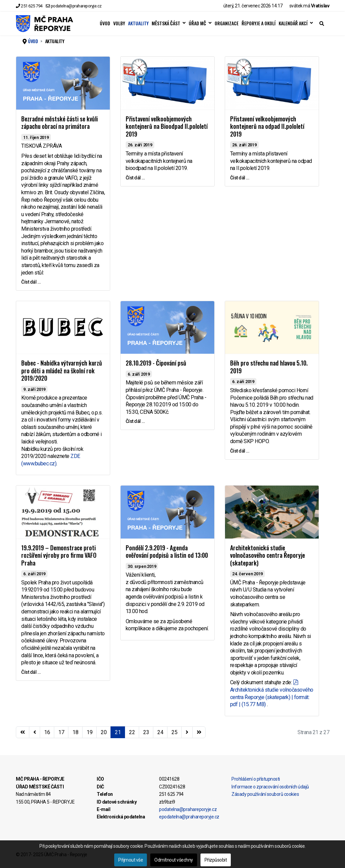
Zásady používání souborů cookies (265, 794)
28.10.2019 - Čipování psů (156, 363)
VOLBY (119, 23)
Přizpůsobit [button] (216, 860)
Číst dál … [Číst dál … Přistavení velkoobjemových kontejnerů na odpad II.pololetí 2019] (240, 178)
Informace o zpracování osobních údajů (270, 787)
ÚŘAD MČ (197, 23)
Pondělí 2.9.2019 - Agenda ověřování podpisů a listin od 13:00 (167, 552)
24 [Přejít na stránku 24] (160, 732)
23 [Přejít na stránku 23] (146, 732)
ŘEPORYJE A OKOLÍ (259, 23)
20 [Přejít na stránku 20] (104, 732)
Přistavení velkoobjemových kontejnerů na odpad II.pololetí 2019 (267, 126)
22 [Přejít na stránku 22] (132, 732)
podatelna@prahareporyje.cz (76, 6)
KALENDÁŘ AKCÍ (293, 23)
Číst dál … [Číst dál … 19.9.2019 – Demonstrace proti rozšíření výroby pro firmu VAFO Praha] (31, 672)
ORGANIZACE (227, 23)
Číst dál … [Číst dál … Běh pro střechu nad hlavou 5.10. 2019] (240, 451)
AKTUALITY (138, 23)
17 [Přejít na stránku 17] (61, 732)
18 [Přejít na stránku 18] (75, 732)
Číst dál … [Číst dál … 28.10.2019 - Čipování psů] (135, 421)
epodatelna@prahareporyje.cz (189, 817)
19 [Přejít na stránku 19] (89, 732)
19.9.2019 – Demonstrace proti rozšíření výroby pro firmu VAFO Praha (59, 555)
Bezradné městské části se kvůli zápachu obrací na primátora (59, 123)
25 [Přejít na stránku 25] (174, 732)
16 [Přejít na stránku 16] (47, 732)
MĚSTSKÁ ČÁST (166, 23)
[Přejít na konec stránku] (199, 732)
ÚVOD (105, 23)
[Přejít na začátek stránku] (23, 732)
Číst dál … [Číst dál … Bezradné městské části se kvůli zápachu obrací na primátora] (31, 282)
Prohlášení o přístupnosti (256, 779)
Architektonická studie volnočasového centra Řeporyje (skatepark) (268, 555)
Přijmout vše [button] (131, 860)
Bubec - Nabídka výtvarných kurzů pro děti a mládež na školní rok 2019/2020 (62, 370)
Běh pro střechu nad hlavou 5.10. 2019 (269, 367)
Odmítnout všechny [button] (174, 860)
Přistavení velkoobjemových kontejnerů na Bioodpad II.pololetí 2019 (167, 126)
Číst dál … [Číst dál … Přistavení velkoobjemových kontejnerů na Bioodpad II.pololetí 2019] (135, 178)
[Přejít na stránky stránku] (35, 732)
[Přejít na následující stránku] (187, 732)
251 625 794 (32, 6)
